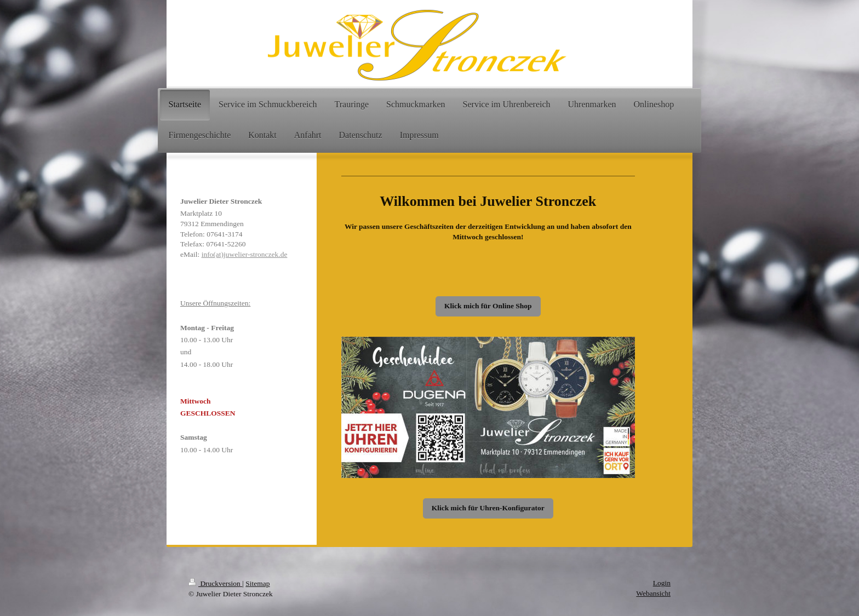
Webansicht (653, 593)
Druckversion (215, 583)
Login (662, 583)
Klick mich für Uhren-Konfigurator (488, 508)
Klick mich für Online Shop (488, 306)
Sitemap (257, 583)
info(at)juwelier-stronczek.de (245, 254)
